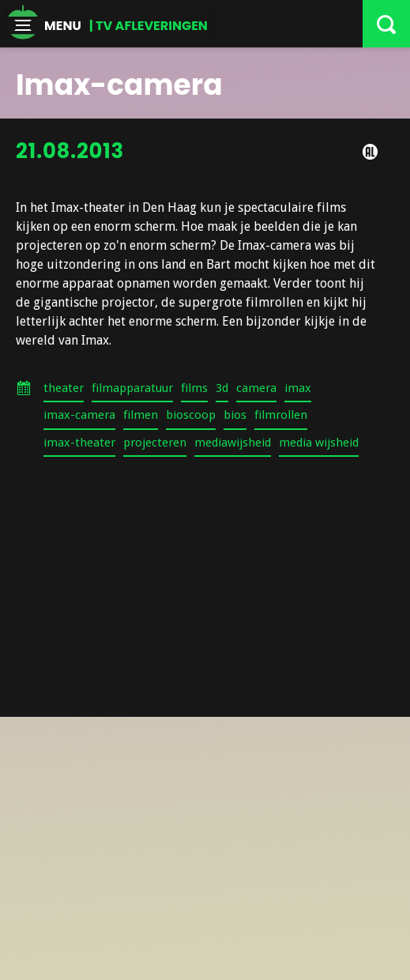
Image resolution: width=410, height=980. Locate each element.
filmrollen (281, 415)
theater (64, 388)
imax (298, 388)
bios (235, 415)
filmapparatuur (132, 388)
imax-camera (79, 415)
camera (256, 388)
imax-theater (79, 443)
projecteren (155, 443)
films (194, 388)
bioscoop (191, 415)
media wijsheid (319, 443)
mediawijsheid (233, 443)
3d (222, 388)
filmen (141, 415)
